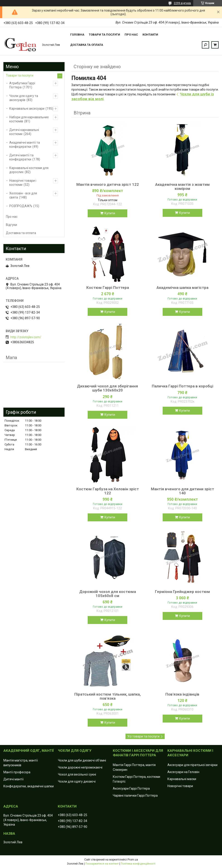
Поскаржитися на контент (102, 864)
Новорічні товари (180, 786)
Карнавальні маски (182, 779)
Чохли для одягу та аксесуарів (24, 98)
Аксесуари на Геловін (183, 772)
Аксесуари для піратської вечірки (192, 765)
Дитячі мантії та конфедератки (21, 157)
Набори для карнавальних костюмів (29, 119)
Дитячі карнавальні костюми (24, 132)
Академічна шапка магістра (182, 288)
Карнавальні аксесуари (27, 109)
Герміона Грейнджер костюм (182, 592)
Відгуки (11, 225)
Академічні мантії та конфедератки (25, 145)
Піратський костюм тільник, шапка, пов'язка (107, 696)
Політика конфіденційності (138, 864)
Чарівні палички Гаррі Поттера (135, 795)
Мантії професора (17, 772)
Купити (110, 213)
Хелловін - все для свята (23, 195)
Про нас (131, 35)
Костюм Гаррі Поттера (108, 288)
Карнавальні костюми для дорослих (29, 170)
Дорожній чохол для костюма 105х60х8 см (108, 594)
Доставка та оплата (87, 45)
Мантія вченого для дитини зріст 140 (182, 491)
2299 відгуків (182, 3)
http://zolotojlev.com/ (26, 337)
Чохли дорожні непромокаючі (80, 767)
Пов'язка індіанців (182, 694)
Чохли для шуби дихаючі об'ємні (82, 760)
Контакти (150, 35)
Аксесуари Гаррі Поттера (131, 788)
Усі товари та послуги (143, 736)
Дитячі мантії (13, 779)
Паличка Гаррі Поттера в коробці (182, 386)
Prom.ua (133, 860)
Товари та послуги (104, 35)
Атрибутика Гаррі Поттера (22, 85)
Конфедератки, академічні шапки (29, 786)
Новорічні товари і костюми (23, 183)
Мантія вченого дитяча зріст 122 (108, 184)
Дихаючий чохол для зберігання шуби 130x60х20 (107, 388)
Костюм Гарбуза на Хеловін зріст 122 (108, 491)
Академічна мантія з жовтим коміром (182, 186)
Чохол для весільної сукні (77, 774)
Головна (77, 35)
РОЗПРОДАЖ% (21, 206)
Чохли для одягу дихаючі (77, 781)
